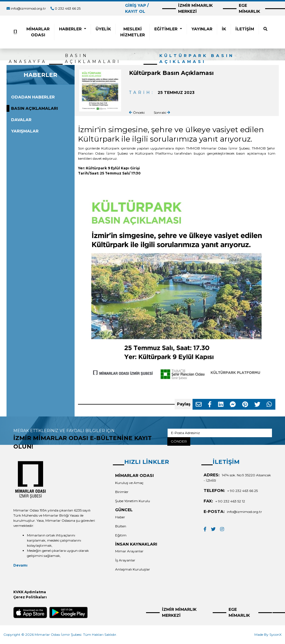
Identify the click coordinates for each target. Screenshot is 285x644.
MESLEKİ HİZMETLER (133, 32)
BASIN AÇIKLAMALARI (93, 59)
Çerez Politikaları (30, 597)
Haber (120, 517)
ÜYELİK (103, 29)
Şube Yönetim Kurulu (133, 501)
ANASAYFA (28, 62)
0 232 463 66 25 (68, 8)
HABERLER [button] (71, 29)
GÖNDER (179, 441)
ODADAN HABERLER (33, 97)
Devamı (20, 565)
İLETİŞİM (245, 29)
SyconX (275, 634)
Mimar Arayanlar (129, 551)
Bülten (121, 526)
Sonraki (162, 112)
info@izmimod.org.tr (28, 8)
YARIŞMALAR (25, 131)
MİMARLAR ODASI (38, 32)
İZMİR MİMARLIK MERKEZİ (195, 8)
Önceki (137, 112)
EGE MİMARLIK (249, 8)
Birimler (122, 492)
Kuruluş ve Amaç (129, 483)
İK (224, 29)
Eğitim (121, 535)
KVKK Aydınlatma (30, 592)
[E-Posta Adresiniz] (220, 433)
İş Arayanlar (125, 560)
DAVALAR (21, 120)
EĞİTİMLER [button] (166, 29)
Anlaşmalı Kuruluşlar (133, 569)
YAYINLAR (202, 29)
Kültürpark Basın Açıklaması (197, 59)
